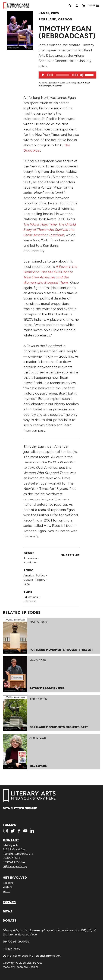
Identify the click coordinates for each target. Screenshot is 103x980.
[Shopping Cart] (84, 6)
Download (55, 86)
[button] (91, 6)
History (40, 580)
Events (9, 902)
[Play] (43, 75)
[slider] (63, 75)
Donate (10, 920)
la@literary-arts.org (15, 866)
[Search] (70, 6)
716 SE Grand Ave (14, 849)
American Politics (34, 575)
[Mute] (82, 75)
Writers (7, 887)
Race (27, 584)
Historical (29, 601)
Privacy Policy (11, 949)
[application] (67, 75)
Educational (31, 597)
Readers (8, 883)
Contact (11, 840)
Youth (7, 891)
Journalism (30, 558)
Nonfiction (30, 562)
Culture (28, 580)
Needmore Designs (26, 967)
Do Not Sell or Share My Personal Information (32, 956)
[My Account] (77, 6)
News (8, 911)
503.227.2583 (11, 858)
